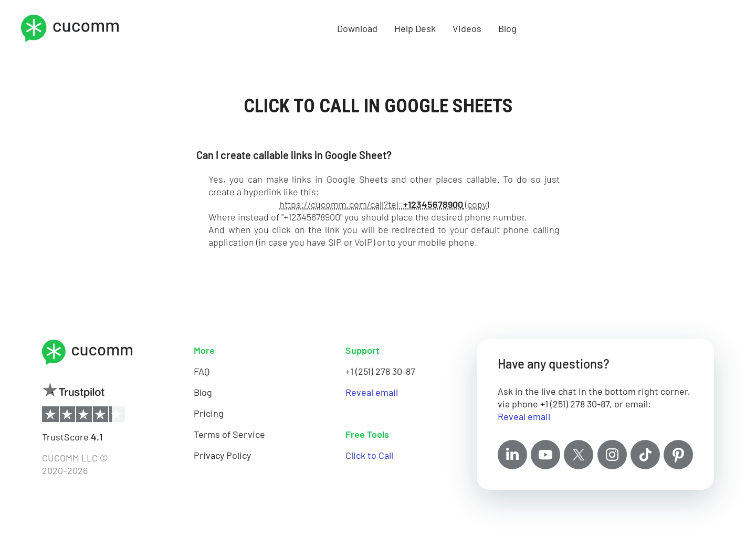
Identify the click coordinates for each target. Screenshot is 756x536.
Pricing (209, 413)
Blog (507, 28)
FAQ (202, 371)
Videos (467, 28)
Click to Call (369, 455)
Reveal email (372, 392)
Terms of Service (229, 434)
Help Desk (415, 28)
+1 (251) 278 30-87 (380, 371)
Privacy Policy (222, 455)
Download (357, 28)
